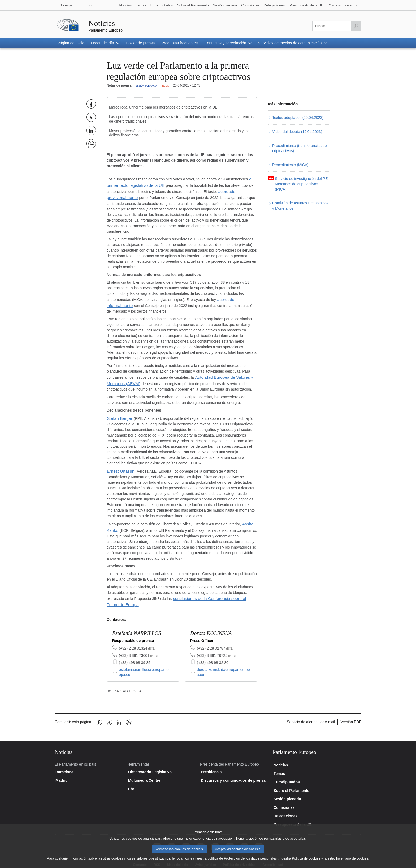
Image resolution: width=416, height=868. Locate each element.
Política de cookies (306, 861)
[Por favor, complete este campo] (337, 26)
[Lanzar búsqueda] (356, 26)
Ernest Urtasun (119, 465)
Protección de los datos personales (250, 861)
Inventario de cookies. (353, 861)
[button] (344, 5)
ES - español (67, 5)
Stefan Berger (118, 413)
